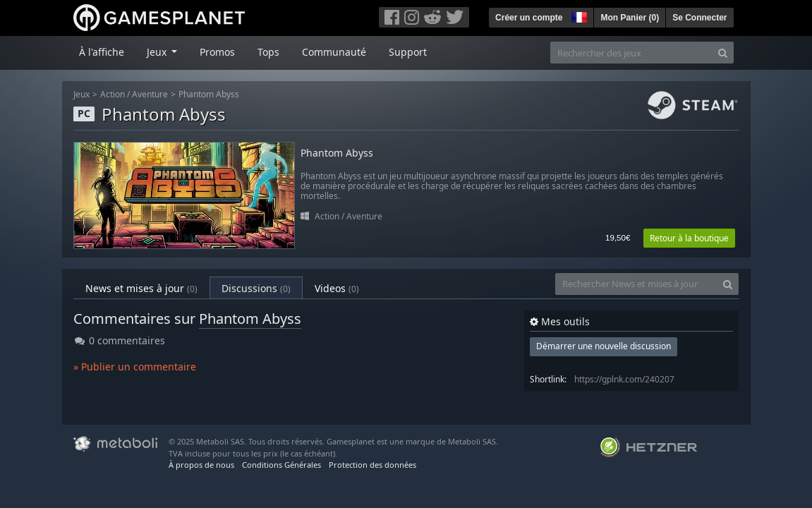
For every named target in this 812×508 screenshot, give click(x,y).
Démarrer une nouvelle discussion (604, 346)
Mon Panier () (630, 18)
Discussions (256, 288)
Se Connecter (699, 18)
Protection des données (372, 465)
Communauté (334, 52)
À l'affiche (102, 52)
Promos (217, 52)
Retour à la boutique (689, 238)
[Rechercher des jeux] (631, 53)
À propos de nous (201, 465)
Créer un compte (529, 18)
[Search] (723, 53)
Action (113, 94)
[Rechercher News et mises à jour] (636, 284)
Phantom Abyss (209, 94)
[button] (578, 16)
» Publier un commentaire (135, 367)
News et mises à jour (141, 288)
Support (408, 52)
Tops (268, 52)
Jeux (81, 94)
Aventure (150, 94)
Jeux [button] (158, 52)
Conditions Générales (281, 465)
